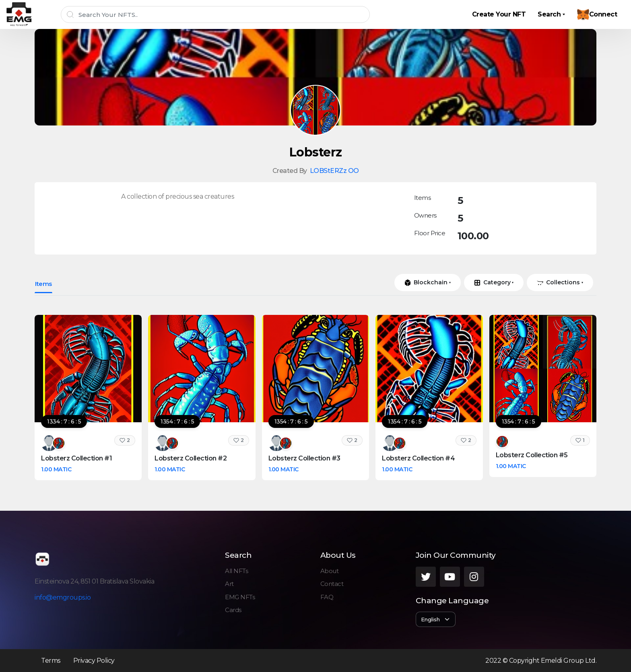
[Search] (215, 14)
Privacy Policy (94, 661)
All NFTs (236, 571)
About (330, 571)
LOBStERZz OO (334, 171)
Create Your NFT (499, 14)
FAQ (327, 597)
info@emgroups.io (63, 597)
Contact (332, 584)
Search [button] (549, 14)
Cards (233, 610)
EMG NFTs (240, 597)
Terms (51, 661)
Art (229, 584)
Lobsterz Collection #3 (304, 458)
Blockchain (426, 282)
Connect (597, 14)
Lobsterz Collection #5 (532, 455)
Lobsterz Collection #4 (418, 458)
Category (492, 282)
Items (43, 284)
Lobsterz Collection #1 (76, 458)
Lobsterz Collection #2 (191, 458)
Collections (558, 282)
